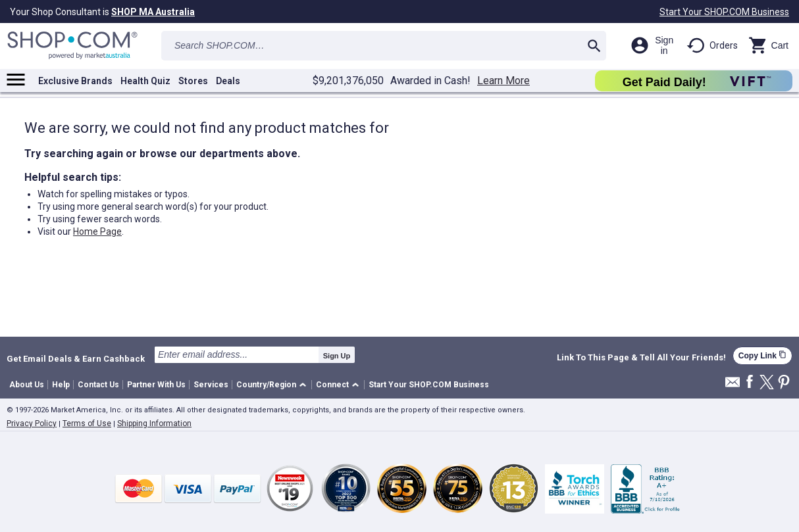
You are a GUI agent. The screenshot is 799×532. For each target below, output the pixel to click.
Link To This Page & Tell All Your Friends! (641, 358)
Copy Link (762, 355)
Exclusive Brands (75, 81)
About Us (27, 385)
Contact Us (98, 385)
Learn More (503, 81)
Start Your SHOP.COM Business (724, 12)
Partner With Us (156, 385)
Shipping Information (154, 423)
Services (211, 385)
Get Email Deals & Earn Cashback (76, 358)
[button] (273, 385)
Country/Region (266, 385)
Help (61, 385)
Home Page (97, 231)
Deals (228, 81)
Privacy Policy (32, 423)
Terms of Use (87, 423)
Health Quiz (145, 81)
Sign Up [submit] (337, 356)
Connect (332, 385)
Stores (193, 81)
